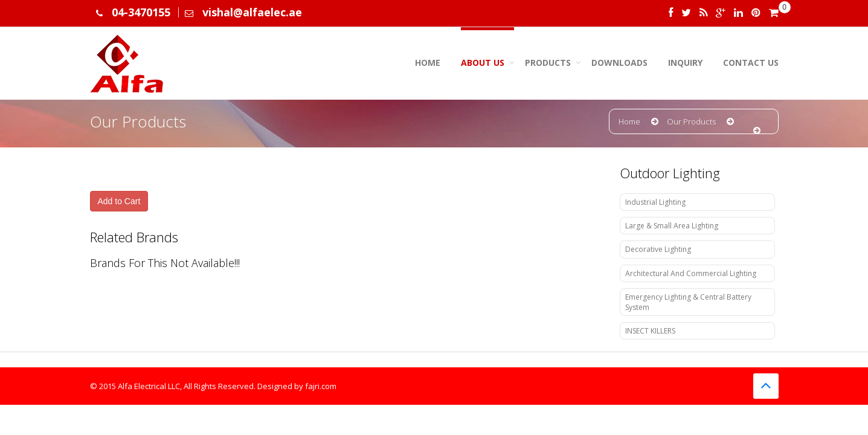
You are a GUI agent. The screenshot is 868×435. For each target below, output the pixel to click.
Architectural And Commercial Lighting (691, 273)
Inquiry (685, 63)
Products (548, 63)
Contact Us (751, 63)
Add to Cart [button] (119, 201)
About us (483, 63)
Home (428, 63)
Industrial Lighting (655, 202)
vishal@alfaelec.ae (252, 12)
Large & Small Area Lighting (672, 226)
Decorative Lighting (658, 249)
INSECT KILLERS (650, 331)
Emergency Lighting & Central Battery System (688, 302)
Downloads (619, 63)
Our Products (691, 121)
